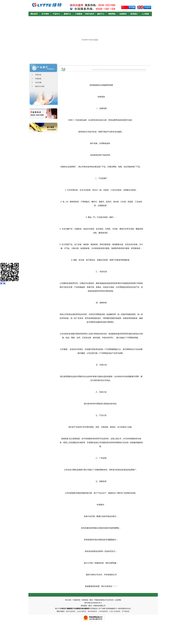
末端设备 (38, 79)
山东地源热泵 (103, 611)
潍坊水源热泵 (71, 611)
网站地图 (68, 600)
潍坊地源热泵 (92, 611)
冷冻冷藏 (38, 82)
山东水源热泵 (82, 611)
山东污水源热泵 (115, 611)
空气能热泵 (126, 611)
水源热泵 (63, 609)
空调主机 (38, 75)
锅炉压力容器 (40, 86)
